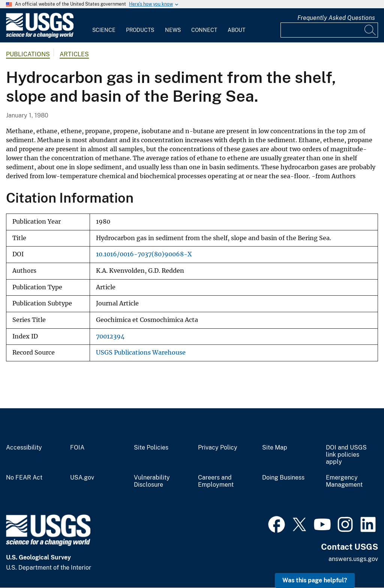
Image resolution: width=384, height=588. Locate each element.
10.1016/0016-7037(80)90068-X (144, 254)
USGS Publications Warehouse (141, 353)
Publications (28, 54)
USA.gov (82, 478)
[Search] (370, 30)
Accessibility (24, 448)
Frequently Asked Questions (336, 18)
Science (104, 30)
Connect (204, 30)
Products (140, 30)
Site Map (275, 448)
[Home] (40, 36)
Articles (74, 54)
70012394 (110, 336)
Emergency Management (344, 481)
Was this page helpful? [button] (315, 580)
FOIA (77, 448)
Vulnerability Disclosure (152, 481)
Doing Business (283, 478)
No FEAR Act (24, 478)
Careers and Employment (216, 481)
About (236, 30)
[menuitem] (104, 26)
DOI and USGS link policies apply (346, 455)
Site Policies (151, 448)
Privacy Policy (218, 448)
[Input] (329, 30)
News (173, 30)
